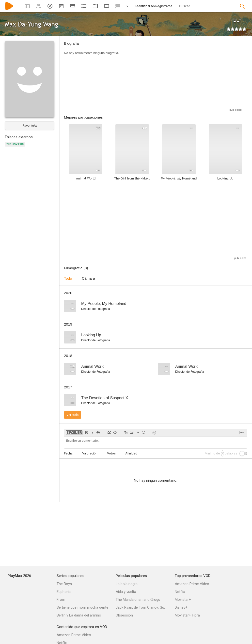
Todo (68, 278)
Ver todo (73, 415)
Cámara (88, 278)
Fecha (68, 453)
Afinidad (131, 453)
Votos (111, 453)
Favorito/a (30, 126)
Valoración (90, 453)
